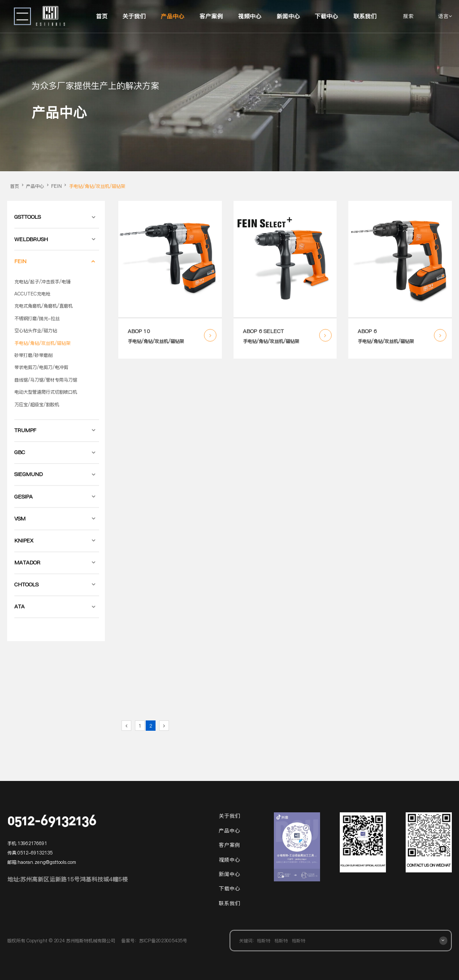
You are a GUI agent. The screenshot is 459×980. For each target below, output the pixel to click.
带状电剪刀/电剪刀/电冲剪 (41, 367)
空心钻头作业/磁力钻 (36, 330)
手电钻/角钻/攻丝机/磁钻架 (97, 186)
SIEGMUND (28, 474)
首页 (102, 16)
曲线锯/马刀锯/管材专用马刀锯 (46, 380)
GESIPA (24, 497)
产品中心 (173, 16)
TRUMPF (25, 430)
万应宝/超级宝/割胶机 (37, 404)
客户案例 (211, 16)
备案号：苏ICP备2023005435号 (154, 941)
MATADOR (27, 563)
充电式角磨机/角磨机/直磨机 (43, 306)
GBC (20, 452)
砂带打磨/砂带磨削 (33, 355)
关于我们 (134, 16)
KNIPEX (24, 541)
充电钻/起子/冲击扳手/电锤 (42, 282)
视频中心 (250, 16)
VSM (20, 519)
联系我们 (365, 16)
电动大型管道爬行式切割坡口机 (46, 392)
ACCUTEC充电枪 (32, 294)
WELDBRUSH (31, 239)
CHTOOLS (26, 585)
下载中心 (326, 16)
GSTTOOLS (28, 217)
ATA (19, 607)
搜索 (408, 16)
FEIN (56, 186)
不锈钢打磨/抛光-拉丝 (37, 318)
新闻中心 (288, 16)
